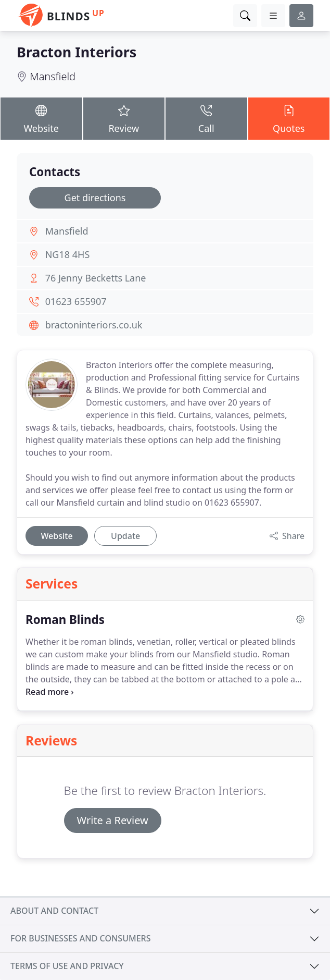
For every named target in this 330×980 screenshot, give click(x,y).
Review (124, 118)
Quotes (289, 118)
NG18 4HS (68, 254)
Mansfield (53, 76)
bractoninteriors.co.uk (94, 325)
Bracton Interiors (77, 52)
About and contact (54, 911)
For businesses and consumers (80, 938)
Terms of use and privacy (67, 966)
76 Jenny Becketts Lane (96, 278)
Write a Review (113, 820)
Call (206, 118)
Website (41, 118)
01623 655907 (76, 301)
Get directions (95, 198)
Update (125, 536)
